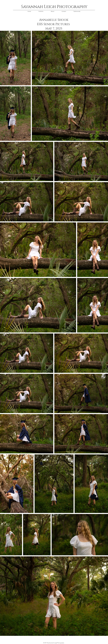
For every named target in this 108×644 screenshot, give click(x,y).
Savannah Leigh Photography (54, 7)
